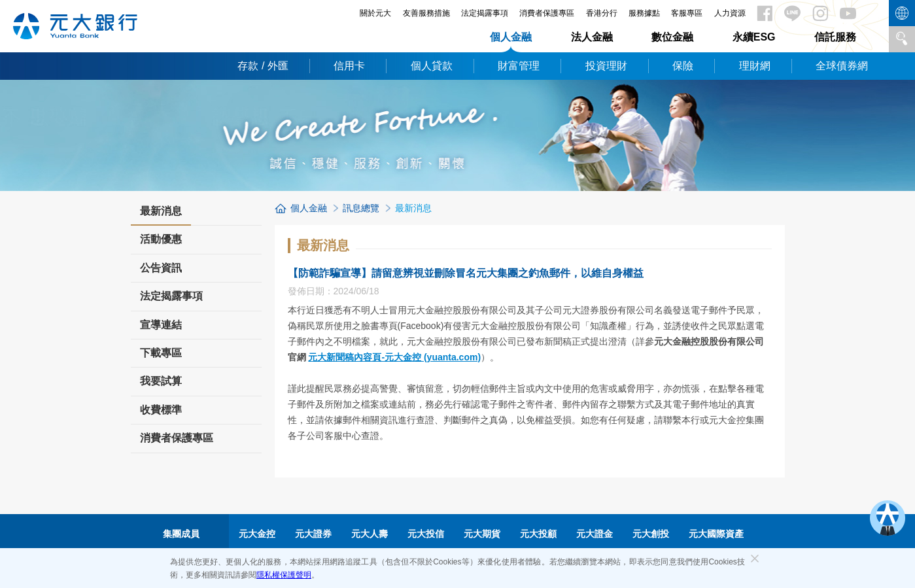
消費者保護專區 (547, 13)
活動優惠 (161, 239)
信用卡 (349, 66)
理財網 (755, 66)
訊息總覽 (361, 208)
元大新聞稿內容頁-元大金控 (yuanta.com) (394, 357)
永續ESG (754, 37)
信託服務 (835, 37)
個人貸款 (432, 66)
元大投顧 (538, 534)
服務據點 (644, 13)
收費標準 (161, 410)
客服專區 (687, 13)
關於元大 (375, 13)
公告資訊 (161, 268)
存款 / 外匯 (263, 66)
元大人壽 (370, 534)
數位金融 (672, 37)
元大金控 (257, 534)
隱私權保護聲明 (284, 575)
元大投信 (426, 534)
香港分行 (602, 13)
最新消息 (161, 215)
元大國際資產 (716, 534)
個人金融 (511, 37)
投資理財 (606, 66)
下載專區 (161, 353)
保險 (683, 66)
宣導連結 (161, 325)
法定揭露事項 (485, 13)
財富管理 (519, 66)
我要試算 (161, 381)
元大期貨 (482, 534)
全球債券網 (842, 66)
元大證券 (313, 534)
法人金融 (592, 37)
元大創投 (651, 534)
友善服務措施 (426, 13)
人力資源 (730, 13)
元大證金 (595, 534)
